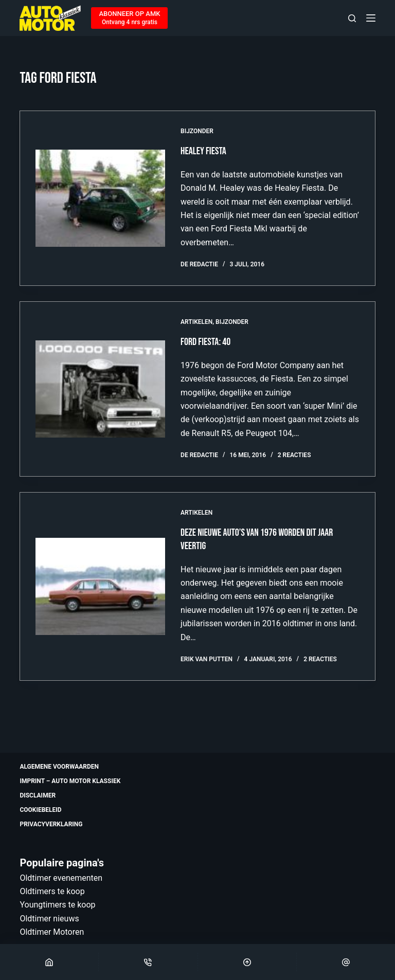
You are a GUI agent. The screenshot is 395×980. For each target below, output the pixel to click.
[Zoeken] (352, 18)
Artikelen (196, 322)
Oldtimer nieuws (49, 919)
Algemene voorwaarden (59, 767)
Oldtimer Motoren (52, 932)
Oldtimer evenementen (61, 878)
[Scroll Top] (247, 962)
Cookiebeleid (40, 810)
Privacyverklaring (51, 824)
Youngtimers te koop (57, 905)
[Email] (346, 962)
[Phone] (148, 962)
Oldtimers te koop (52, 891)
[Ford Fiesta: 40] (100, 389)
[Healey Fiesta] (100, 198)
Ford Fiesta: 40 (205, 342)
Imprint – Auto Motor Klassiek (70, 781)
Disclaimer (38, 795)
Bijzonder (197, 131)
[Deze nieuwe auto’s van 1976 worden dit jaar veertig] (100, 586)
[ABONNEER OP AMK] (129, 18)
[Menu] (371, 18)
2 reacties (294, 455)
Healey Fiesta (203, 151)
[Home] (49, 962)
